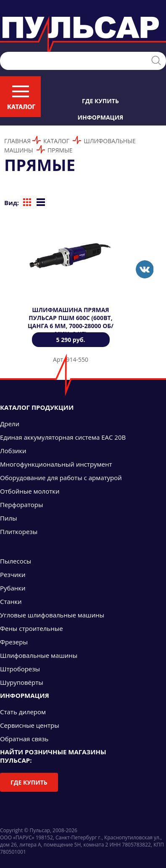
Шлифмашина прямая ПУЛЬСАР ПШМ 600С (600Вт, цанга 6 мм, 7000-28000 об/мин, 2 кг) (71, 322)
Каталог (56, 141)
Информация (101, 117)
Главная (17, 141)
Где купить (100, 101)
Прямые (60, 150)
